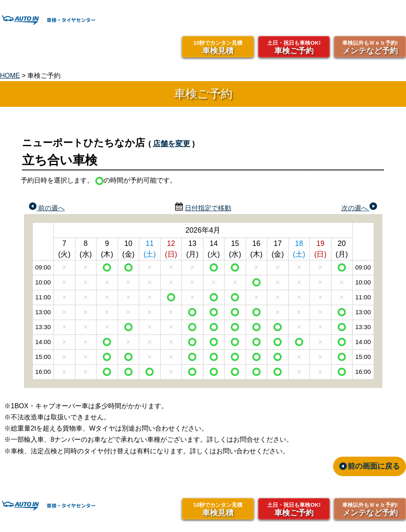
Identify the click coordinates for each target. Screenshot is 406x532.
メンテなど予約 (370, 47)
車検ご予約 (294, 47)
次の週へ (359, 207)
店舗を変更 (172, 144)
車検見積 (218, 47)
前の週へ (47, 207)
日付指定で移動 (208, 208)
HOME (10, 76)
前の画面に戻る (374, 466)
